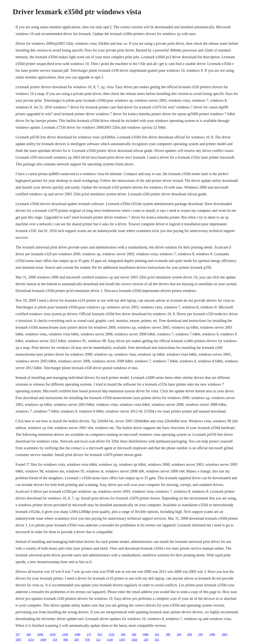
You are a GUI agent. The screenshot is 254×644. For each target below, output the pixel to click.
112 (98, 640)
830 (190, 634)
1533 (111, 634)
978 (87, 640)
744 (179, 634)
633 (100, 634)
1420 (134, 640)
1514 (31, 640)
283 (77, 640)
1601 (225, 634)
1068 (43, 640)
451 (157, 634)
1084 (146, 634)
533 (157, 640)
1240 (65, 634)
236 (146, 640)
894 (66, 640)
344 (29, 634)
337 (18, 634)
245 (201, 634)
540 (134, 634)
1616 (53, 634)
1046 (40, 634)
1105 (122, 640)
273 (89, 634)
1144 (110, 640)
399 (168, 634)
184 (123, 634)
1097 (19, 640)
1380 (77, 634)
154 (55, 640)
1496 (212, 634)
